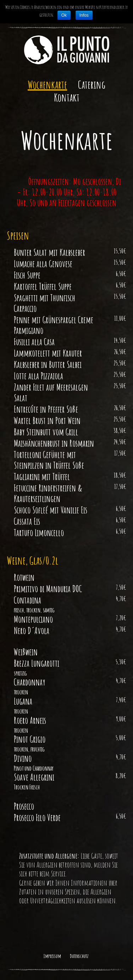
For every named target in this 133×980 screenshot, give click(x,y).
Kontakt (67, 98)
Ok (64, 15)
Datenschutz (79, 956)
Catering (92, 85)
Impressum (52, 956)
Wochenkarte (47, 85)
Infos (84, 15)
